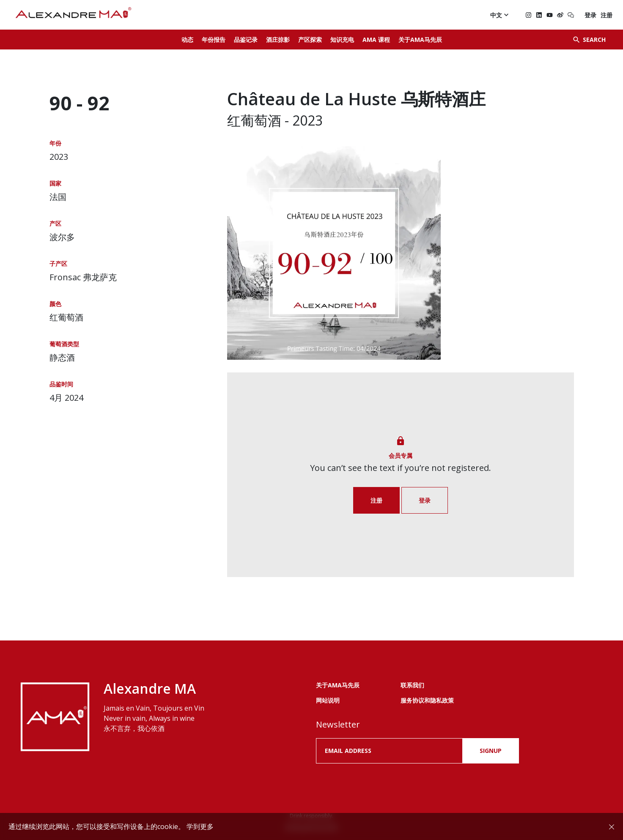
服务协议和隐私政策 (427, 700)
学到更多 (200, 826)
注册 (607, 15)
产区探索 (310, 40)
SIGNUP (491, 751)
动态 (187, 40)
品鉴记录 (246, 40)
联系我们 (412, 685)
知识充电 (342, 40)
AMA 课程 (376, 40)
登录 (590, 15)
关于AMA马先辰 (420, 40)
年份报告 (214, 40)
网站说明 (328, 700)
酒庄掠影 (278, 40)
